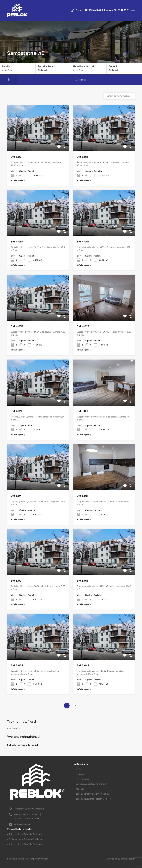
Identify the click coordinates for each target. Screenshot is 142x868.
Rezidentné (15, 729)
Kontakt (80, 789)
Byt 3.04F (17, 496)
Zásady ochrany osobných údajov (92, 794)
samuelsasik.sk (128, 859)
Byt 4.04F (83, 242)
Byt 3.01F (83, 581)
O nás (78, 769)
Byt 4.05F (17, 242)
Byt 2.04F (83, 665)
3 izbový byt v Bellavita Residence (26, 839)
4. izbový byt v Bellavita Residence (26, 844)
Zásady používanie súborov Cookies (93, 799)
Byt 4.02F (83, 326)
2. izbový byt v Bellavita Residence (26, 834)
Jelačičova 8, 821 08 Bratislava (29, 809)
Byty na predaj (83, 779)
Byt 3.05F (83, 411)
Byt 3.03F (83, 496)
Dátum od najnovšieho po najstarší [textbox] (119, 96)
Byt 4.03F (17, 326)
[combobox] (18, 70)
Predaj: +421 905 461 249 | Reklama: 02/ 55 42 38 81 (102, 10)
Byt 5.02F (17, 157)
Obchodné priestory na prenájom (92, 784)
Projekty (80, 774)
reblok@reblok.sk (22, 824)
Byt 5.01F (83, 157)
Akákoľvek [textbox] (7, 70)
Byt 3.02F (17, 581)
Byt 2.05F (17, 665)
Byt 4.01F (17, 411)
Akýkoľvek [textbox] (78, 70)
